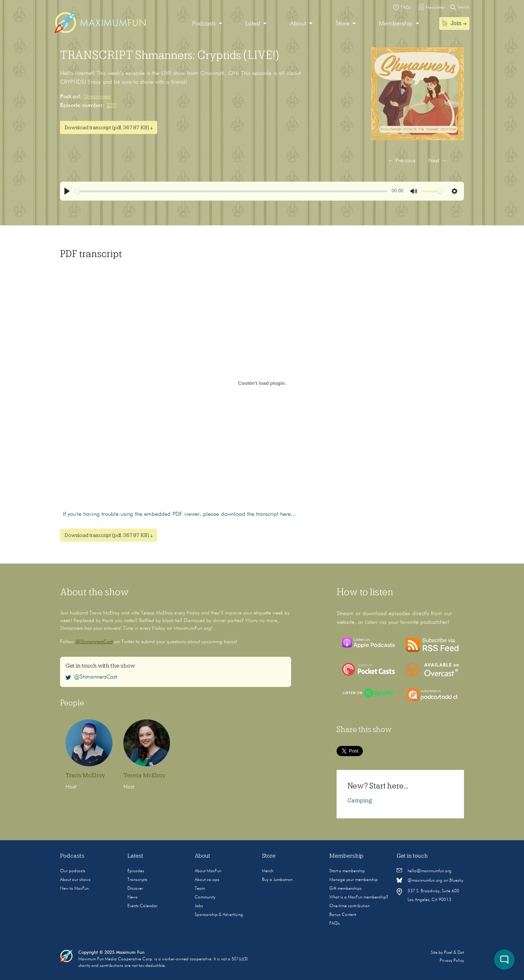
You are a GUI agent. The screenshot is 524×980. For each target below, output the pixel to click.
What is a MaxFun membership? (359, 897)
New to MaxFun (74, 889)
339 (111, 106)
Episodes (136, 871)
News (132, 897)
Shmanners (97, 97)
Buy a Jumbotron (277, 880)
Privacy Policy (452, 961)
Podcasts (204, 24)
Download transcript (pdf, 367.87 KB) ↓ (109, 127)
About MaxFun (208, 871)
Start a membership (347, 871)
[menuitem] (207, 24)
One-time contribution (350, 906)
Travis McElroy (85, 775)
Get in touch (412, 856)
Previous (402, 161)
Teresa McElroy (144, 775)
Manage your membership (354, 880)
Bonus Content (343, 915)
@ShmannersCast (94, 642)
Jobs (199, 906)
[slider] (231, 191)
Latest (253, 24)
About (298, 24)
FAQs (335, 924)
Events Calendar (142, 906)
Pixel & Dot (454, 953)
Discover (135, 889)
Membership (396, 24)
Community (205, 897)
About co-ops (207, 880)
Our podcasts (73, 871)
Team (200, 889)
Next (438, 161)
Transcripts (137, 880)
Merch (268, 871)
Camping (360, 801)
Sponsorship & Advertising (219, 915)
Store (342, 24)
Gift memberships (346, 889)
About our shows (75, 880)
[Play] (67, 191)
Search (460, 7)
